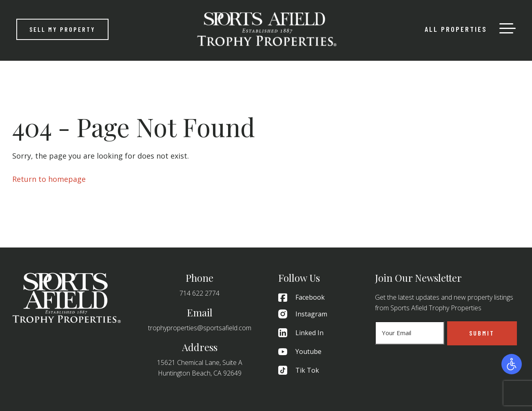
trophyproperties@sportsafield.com (200, 328)
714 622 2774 (199, 293)
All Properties (456, 29)
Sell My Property (62, 29)
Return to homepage (49, 179)
